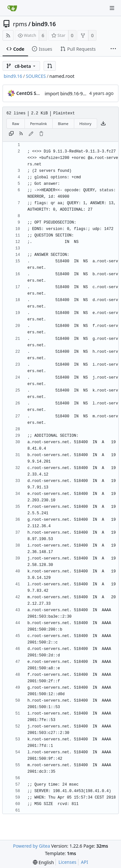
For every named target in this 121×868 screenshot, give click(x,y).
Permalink (38, 124)
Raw (16, 124)
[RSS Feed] (8, 35)
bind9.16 (44, 24)
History (85, 124)
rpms (20, 24)
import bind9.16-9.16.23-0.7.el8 (78, 94)
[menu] (43, 862)
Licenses (67, 862)
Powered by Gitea (31, 846)
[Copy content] (11, 134)
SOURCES (36, 76)
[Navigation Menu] (112, 8)
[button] (50, 66)
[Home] (12, 8)
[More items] (113, 49)
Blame (63, 124)
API (85, 862)
